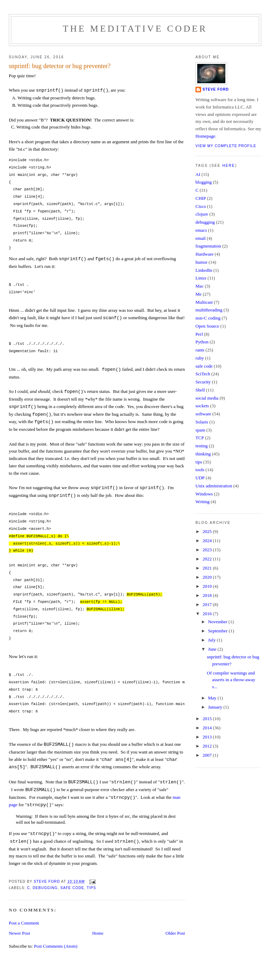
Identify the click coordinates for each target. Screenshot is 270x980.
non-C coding (208, 318)
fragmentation (208, 246)
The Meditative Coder (135, 29)
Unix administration (214, 486)
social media (207, 398)
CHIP (201, 198)
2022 (208, 559)
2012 (208, 746)
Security (203, 382)
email (201, 238)
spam (200, 430)
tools (200, 470)
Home (98, 933)
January (216, 707)
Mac (200, 286)
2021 (208, 568)
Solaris (202, 422)
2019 (208, 586)
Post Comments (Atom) (56, 946)
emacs (201, 230)
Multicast (204, 302)
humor (201, 262)
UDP (200, 478)
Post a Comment (24, 923)
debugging (45, 888)
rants (200, 350)
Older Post (175, 933)
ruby (200, 358)
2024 (208, 541)
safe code (72, 888)
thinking (203, 454)
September (218, 631)
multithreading (209, 310)
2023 (208, 550)
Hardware (204, 254)
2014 (208, 728)
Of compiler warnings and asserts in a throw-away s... (231, 680)
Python (202, 342)
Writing (202, 502)
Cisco (201, 206)
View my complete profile (226, 146)
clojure (202, 214)
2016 (208, 614)
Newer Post (19, 933)
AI (198, 174)
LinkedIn (204, 270)
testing (202, 446)
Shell (200, 390)
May (213, 698)
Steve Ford (216, 89)
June (213, 649)
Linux (201, 278)
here (229, 166)
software (203, 414)
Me (198, 294)
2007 (208, 755)
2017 (208, 604)
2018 (208, 595)
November (218, 622)
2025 (208, 531)
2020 (208, 577)
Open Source (207, 326)
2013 (208, 737)
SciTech (203, 374)
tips (92, 888)
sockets (202, 406)
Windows (204, 494)
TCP (200, 438)
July (213, 640)
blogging (204, 182)
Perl (199, 334)
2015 (208, 719)
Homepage (205, 136)
